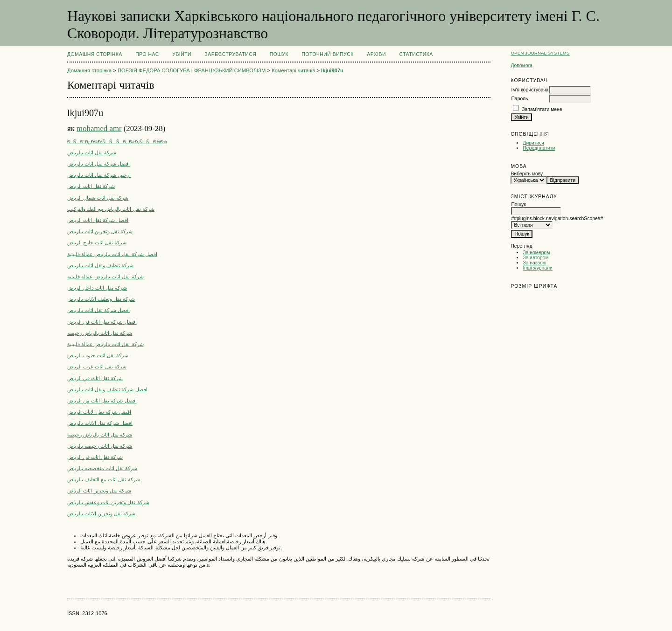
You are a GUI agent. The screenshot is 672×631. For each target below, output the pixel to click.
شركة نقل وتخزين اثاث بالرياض (100, 231)
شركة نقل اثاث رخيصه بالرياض (100, 446)
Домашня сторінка (95, 54)
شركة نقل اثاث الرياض (91, 186)
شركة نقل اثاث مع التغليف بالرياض (104, 479)
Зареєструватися (231, 54)
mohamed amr (99, 128)
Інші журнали (537, 268)
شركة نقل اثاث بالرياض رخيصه (100, 333)
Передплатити (539, 148)
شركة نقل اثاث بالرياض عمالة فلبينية (105, 344)
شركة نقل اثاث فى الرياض (95, 457)
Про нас (147, 54)
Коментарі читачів (293, 70)
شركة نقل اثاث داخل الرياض (97, 288)
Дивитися (533, 143)
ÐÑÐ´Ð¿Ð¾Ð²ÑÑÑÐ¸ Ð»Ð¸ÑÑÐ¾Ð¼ (117, 142)
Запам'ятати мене (542, 109)
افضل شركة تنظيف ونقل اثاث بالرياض (107, 389)
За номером (536, 253)
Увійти (182, 54)
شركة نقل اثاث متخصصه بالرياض (102, 468)
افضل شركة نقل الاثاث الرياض (99, 412)
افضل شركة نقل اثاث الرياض (98, 220)
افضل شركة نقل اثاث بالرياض (98, 164)
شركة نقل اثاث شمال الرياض (98, 198)
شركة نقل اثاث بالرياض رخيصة (100, 435)
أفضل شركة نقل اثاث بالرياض (98, 310)
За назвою (534, 263)
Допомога (521, 66)
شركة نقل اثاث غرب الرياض (97, 367)
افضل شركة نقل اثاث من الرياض (102, 401)
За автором (535, 258)
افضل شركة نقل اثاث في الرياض (102, 322)
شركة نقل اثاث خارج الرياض (97, 243)
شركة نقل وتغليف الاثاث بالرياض (101, 299)
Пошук (279, 54)
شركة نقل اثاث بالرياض (92, 153)
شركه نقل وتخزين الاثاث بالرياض (101, 513)
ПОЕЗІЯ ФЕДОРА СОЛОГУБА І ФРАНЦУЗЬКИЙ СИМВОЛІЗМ (192, 70)
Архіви (376, 54)
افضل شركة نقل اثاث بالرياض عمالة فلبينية (112, 254)
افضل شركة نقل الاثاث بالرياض (100, 423)
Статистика (416, 54)
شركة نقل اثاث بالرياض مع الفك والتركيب (111, 209)
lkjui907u (332, 70)
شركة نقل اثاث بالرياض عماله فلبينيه (105, 277)
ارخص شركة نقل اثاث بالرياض (99, 175)
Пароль (519, 99)
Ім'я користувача (530, 90)
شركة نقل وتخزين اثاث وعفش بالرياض (108, 502)
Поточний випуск (327, 54)
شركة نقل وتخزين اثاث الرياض (99, 491)
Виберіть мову (527, 174)
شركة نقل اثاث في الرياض (95, 378)
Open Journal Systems (540, 53)
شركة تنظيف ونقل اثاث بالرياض (100, 265)
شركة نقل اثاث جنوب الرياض (98, 355)
